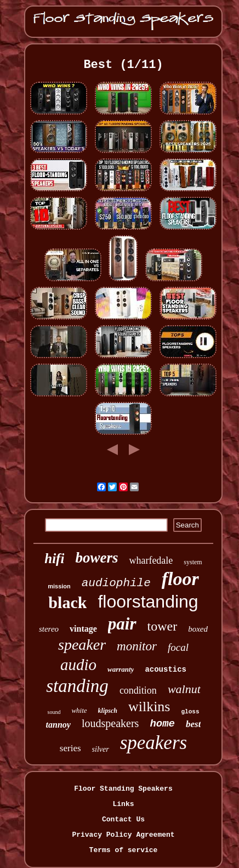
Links (123, 804)
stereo (49, 629)
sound (54, 712)
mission (59, 586)
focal (178, 647)
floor (180, 579)
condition (138, 690)
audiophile (116, 583)
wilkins (149, 707)
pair (122, 624)
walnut (184, 689)
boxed (198, 629)
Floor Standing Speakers (123, 789)
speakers (153, 743)
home (162, 724)
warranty (121, 669)
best (193, 724)
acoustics (166, 670)
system (193, 562)
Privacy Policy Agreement (123, 835)
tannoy (58, 725)
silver (101, 749)
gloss (190, 712)
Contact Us (123, 819)
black (67, 602)
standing (77, 686)
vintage (83, 629)
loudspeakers (110, 723)
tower (163, 626)
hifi (54, 558)
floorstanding (148, 602)
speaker (82, 645)
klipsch (108, 711)
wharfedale (151, 560)
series (70, 748)
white (79, 710)
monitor (137, 646)
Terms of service (124, 850)
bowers (96, 558)
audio (78, 665)
